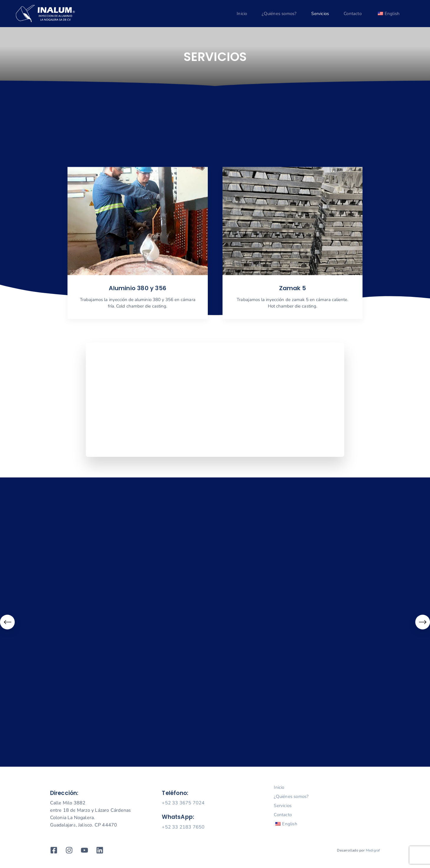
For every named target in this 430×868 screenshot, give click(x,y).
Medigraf (373, 850)
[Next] (423, 622)
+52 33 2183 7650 (183, 827)
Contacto (353, 14)
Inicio (242, 14)
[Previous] (7, 622)
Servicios (320, 14)
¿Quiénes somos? (279, 14)
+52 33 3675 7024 (183, 803)
